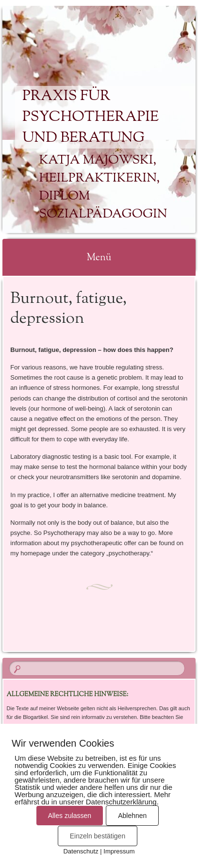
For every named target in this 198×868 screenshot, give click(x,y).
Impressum (119, 851)
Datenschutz (81, 851)
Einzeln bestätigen (98, 836)
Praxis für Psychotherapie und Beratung (91, 117)
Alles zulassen (70, 816)
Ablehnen (132, 816)
